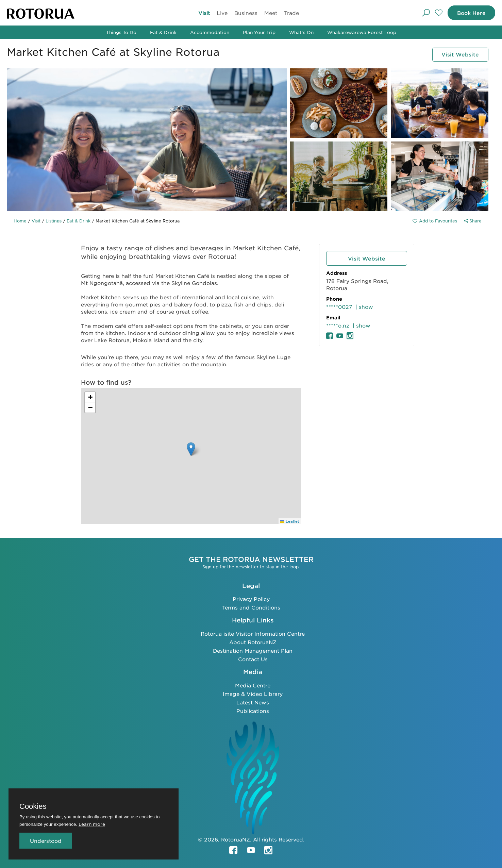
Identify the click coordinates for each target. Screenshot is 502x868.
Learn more (92, 824)
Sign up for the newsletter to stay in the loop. (251, 566)
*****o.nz (338, 325)
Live (221, 13)
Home (20, 221)
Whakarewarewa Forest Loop (362, 32)
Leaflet (290, 521)
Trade (290, 13)
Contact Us (253, 659)
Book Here (470, 13)
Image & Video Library (253, 693)
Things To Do (121, 32)
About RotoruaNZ (253, 642)
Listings (54, 221)
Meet (270, 13)
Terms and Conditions (251, 607)
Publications (253, 710)
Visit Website (459, 54)
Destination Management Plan (253, 650)
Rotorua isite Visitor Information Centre (253, 633)
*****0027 (339, 307)
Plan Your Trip (259, 32)
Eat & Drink (163, 32)
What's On (301, 32)
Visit (203, 13)
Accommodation (210, 32)
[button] (191, 449)
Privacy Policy (251, 598)
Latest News (253, 702)
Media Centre (253, 685)
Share (473, 221)
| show (364, 307)
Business (245, 13)
